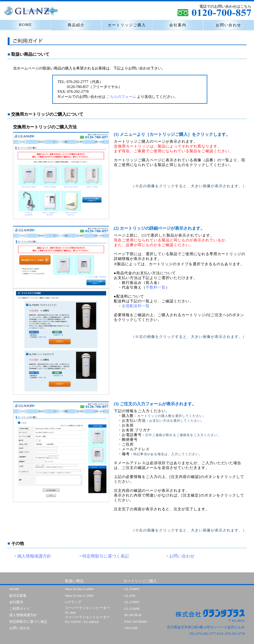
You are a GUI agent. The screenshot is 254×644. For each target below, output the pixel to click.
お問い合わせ (229, 25)
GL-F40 (130, 596)
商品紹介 (76, 25)
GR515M (131, 628)
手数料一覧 (156, 287)
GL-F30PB (132, 609)
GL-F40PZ (132, 589)
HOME (25, 25)
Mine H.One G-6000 (79, 589)
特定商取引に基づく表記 (106, 556)
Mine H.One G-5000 (79, 596)
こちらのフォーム (121, 97)
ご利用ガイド (20, 609)
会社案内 (178, 25)
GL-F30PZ (132, 602)
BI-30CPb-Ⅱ (133, 615)
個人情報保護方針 (34, 556)
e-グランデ (73, 602)
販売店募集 (18, 596)
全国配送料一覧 (136, 306)
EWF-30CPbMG (136, 622)
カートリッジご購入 (127, 25)
